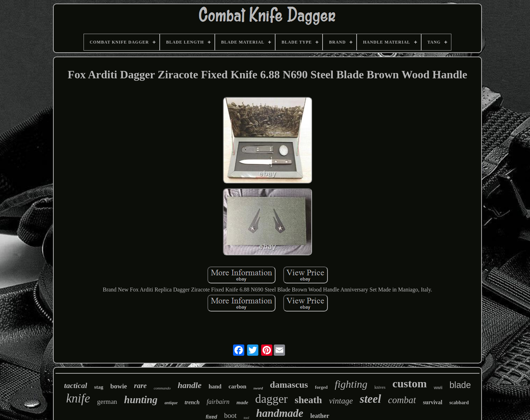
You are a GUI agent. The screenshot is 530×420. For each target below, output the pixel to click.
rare (140, 386)
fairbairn (218, 402)
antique (171, 403)
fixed (211, 417)
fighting (351, 384)
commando (162, 388)
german (107, 402)
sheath (309, 400)
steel (370, 399)
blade (460, 385)
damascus (289, 385)
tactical (75, 385)
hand (215, 386)
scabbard (459, 403)
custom (410, 383)
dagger (271, 399)
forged (321, 387)
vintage (341, 401)
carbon (237, 386)
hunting (141, 400)
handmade (280, 413)
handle (190, 385)
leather (320, 416)
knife (78, 398)
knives (380, 387)
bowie (119, 386)
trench (192, 402)
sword (258, 388)
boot (231, 415)
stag (99, 387)
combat (402, 400)
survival (433, 402)
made (242, 402)
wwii (438, 388)
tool (246, 418)
